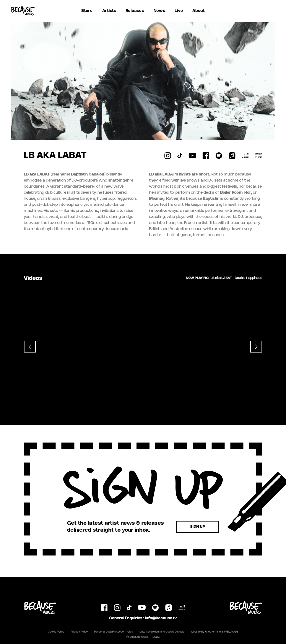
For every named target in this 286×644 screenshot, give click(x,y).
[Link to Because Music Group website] (246, 608)
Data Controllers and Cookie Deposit (162, 632)
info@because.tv (161, 618)
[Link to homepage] (23, 11)
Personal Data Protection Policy (114, 632)
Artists (109, 11)
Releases (135, 11)
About (199, 11)
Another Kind (213, 632)
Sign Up (198, 527)
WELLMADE (231, 632)
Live (179, 11)
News (159, 11)
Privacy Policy (79, 632)
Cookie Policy (56, 632)
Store (87, 11)
